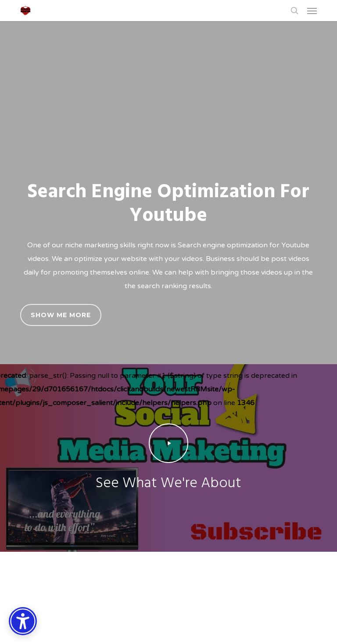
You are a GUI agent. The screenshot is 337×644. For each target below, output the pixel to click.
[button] (312, 11)
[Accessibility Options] (23, 621)
